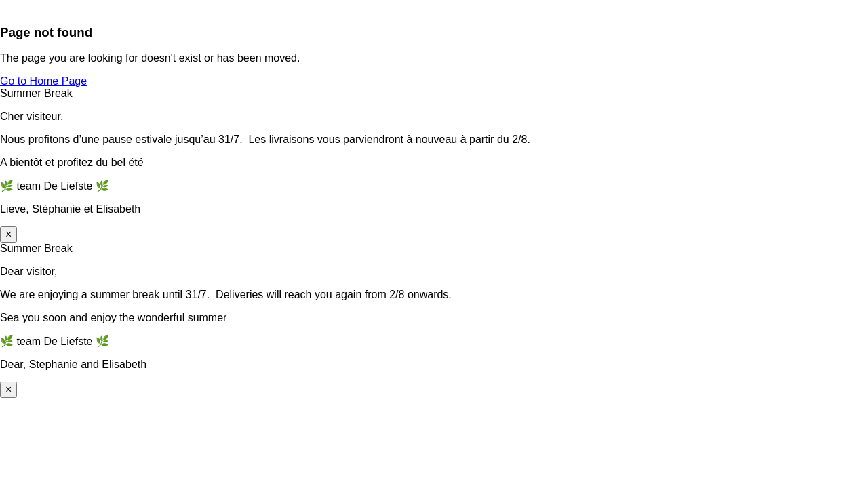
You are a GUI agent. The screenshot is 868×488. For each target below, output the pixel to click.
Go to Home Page (43, 81)
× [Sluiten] (8, 234)
